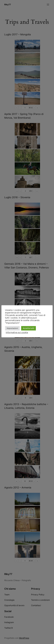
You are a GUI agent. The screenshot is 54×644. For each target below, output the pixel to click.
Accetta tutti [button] (29, 328)
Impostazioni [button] (12, 328)
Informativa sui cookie (17, 332)
